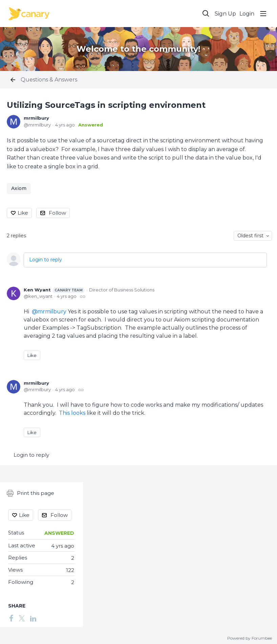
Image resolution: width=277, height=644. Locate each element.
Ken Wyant (54, 290)
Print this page (30, 493)
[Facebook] (11, 618)
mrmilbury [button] (52, 312)
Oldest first (250, 236)
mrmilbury (36, 118)
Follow (57, 213)
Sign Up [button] (225, 14)
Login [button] (247, 14)
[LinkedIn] (33, 618)
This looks (72, 413)
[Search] (206, 14)
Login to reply (46, 260)
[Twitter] (22, 618)
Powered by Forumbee (250, 638)
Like (23, 213)
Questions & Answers (49, 80)
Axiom (19, 188)
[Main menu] (263, 14)
